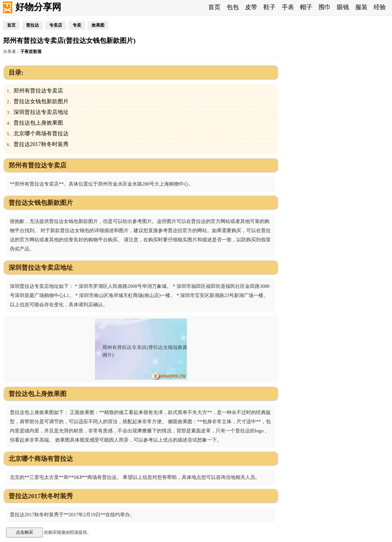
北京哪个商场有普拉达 (41, 134)
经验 (380, 7)
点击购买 (24, 532)
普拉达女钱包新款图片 (41, 101)
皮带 (251, 7)
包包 (233, 7)
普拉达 (32, 25)
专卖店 (56, 25)
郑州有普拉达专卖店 (38, 91)
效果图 (98, 25)
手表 (288, 7)
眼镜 (343, 7)
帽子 (306, 7)
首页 (214, 7)
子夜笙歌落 (31, 52)
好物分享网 (38, 7)
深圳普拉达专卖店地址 (41, 112)
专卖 (77, 25)
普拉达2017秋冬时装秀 (41, 144)
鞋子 (269, 7)
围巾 (325, 7)
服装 (361, 7)
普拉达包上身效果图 (38, 123)
